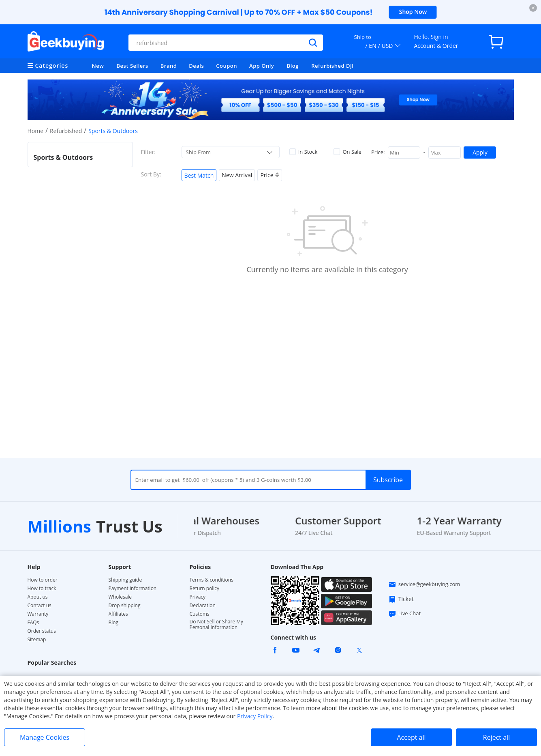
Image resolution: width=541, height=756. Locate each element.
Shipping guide (125, 580)
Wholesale (120, 597)
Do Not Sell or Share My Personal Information (217, 625)
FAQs (33, 623)
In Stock (304, 152)
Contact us (40, 606)
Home (36, 131)
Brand (169, 66)
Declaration (203, 606)
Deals (196, 66)
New (98, 66)
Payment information (133, 588)
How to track (42, 588)
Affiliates (118, 614)
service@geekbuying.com (424, 584)
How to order (43, 580)
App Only (262, 66)
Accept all (411, 737)
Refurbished (66, 131)
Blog (293, 66)
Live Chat (404, 614)
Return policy (205, 588)
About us (38, 597)
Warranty (38, 614)
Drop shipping (125, 606)
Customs (200, 614)
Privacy (198, 597)
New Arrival (237, 175)
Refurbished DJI (333, 66)
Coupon (227, 66)
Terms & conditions (212, 580)
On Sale (347, 152)
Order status (42, 631)
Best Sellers (133, 66)
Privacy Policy (255, 716)
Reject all (496, 737)
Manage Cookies (45, 737)
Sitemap (37, 639)
